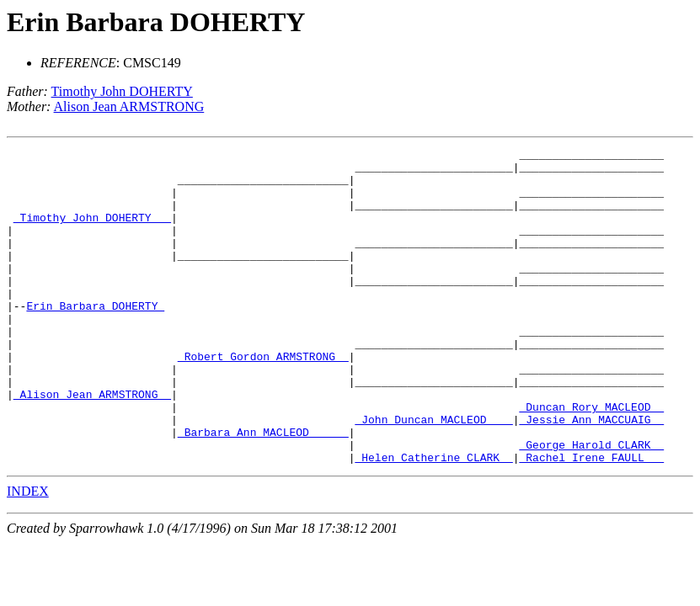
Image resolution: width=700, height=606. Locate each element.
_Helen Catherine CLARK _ (433, 520)
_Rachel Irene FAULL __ (591, 520)
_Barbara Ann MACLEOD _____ (263, 490)
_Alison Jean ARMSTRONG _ (92, 444)
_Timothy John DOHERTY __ (92, 232)
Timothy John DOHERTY (122, 91)
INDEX (28, 554)
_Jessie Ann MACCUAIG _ (591, 475)
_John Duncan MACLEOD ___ (433, 475)
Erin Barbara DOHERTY (156, 22)
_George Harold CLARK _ (591, 505)
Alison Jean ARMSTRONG (129, 106)
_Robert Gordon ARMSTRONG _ (263, 399)
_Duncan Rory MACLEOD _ (591, 460)
